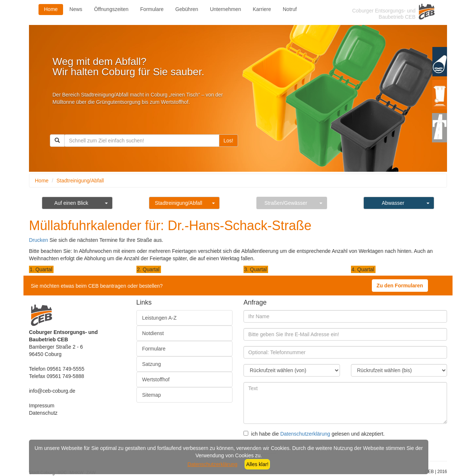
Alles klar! (257, 464)
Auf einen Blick (71, 203)
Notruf (290, 9)
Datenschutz (43, 413)
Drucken (39, 240)
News (76, 9)
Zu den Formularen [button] (400, 286)
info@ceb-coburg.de (52, 391)
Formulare (152, 9)
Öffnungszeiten (111, 9)
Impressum (42, 406)
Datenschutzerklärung (305, 434)
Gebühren (187, 9)
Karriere (262, 9)
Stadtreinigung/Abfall (80, 181)
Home (51, 9)
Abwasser (393, 203)
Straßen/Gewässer (286, 203)
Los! (228, 141)
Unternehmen (225, 9)
